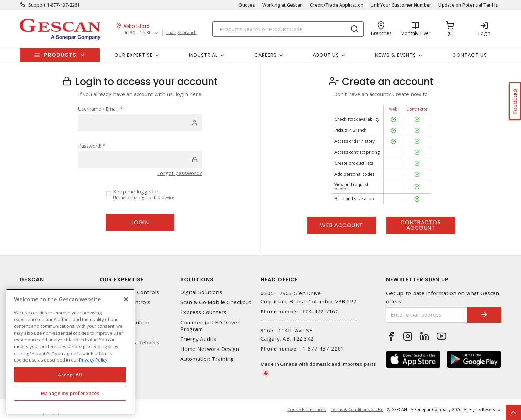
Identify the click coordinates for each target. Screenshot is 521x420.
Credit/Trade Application (337, 5)
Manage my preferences (70, 393)
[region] (70, 352)
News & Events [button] (396, 55)
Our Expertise (122, 279)
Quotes (247, 5)
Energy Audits (198, 339)
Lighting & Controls (125, 302)
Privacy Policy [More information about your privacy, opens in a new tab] (93, 360)
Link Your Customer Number (401, 5)
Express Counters (204, 312)
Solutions (197, 279)
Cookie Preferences (306, 410)
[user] (140, 123)
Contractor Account (421, 225)
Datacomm (113, 312)
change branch (182, 33)
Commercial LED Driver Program (210, 326)
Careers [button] (265, 55)
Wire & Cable (116, 332)
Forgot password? (180, 173)
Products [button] (60, 55)
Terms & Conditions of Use (357, 410)
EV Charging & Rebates (130, 342)
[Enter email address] (427, 315)
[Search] (288, 29)
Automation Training (207, 359)
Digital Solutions (201, 292)
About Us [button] (326, 55)
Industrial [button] (203, 55)
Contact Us (470, 55)
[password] (140, 160)
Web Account (342, 225)
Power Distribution (125, 322)
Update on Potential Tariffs (468, 5)
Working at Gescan (283, 5)
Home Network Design (210, 349)
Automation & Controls (129, 292)
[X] (126, 299)
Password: (92, 146)
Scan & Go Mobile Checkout (216, 302)
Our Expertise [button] (134, 55)
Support (37, 5)
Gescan (32, 279)
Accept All (70, 375)
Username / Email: (100, 109)
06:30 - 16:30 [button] (137, 33)
